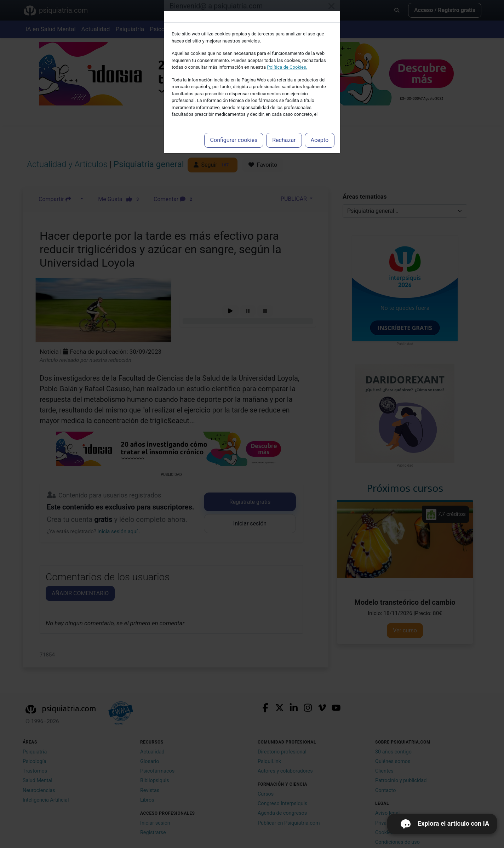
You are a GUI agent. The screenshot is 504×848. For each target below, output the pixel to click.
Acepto (320, 140)
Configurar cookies (234, 140)
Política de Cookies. (287, 67)
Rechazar (284, 140)
